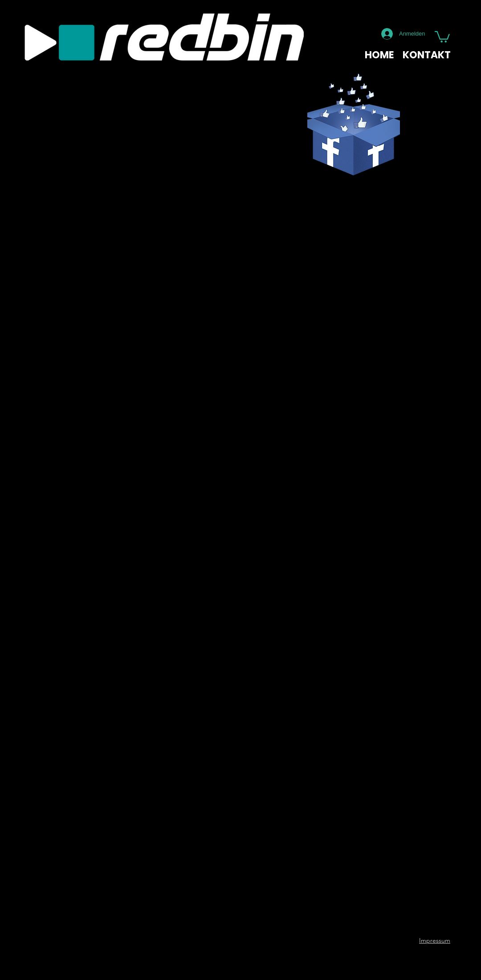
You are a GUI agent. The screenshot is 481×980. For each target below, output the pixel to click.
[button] (442, 36)
